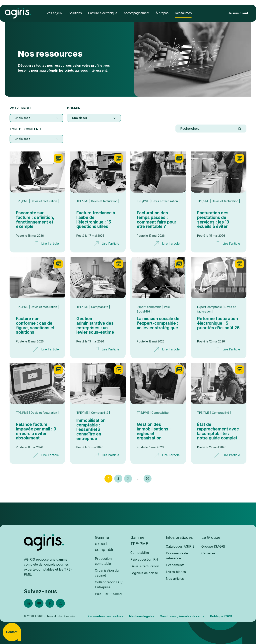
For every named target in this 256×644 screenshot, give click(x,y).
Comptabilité (140, 553)
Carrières (208, 553)
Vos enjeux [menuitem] (54, 13)
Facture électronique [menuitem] (103, 13)
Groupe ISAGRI (213, 546)
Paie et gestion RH (144, 559)
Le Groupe (211, 537)
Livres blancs (176, 572)
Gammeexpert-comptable (105, 544)
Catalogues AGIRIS (180, 546)
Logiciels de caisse (144, 573)
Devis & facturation (145, 566)
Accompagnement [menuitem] (136, 13)
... (138, 478)
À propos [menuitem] (162, 13)
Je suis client (238, 13)
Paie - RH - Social (108, 594)
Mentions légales (142, 616)
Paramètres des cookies (105, 616)
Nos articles (175, 579)
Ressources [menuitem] (183, 13)
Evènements (175, 565)
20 (147, 478)
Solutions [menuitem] (75, 13)
